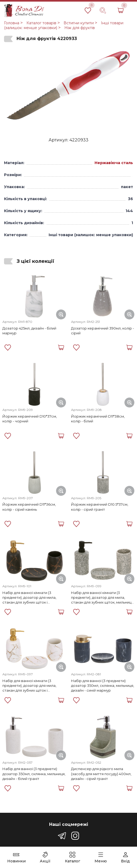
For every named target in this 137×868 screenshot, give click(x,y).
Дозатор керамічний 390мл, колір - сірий (103, 331)
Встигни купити (79, 23)
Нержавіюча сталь (114, 163)
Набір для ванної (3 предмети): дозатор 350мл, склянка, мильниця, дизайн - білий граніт (34, 774)
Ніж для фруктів (80, 28)
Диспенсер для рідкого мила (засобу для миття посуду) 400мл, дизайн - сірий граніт (101, 774)
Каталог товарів (41, 23)
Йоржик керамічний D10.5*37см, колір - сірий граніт (100, 507)
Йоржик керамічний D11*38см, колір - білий (98, 419)
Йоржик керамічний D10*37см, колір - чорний (30, 419)
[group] (68, 87)
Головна (12, 23)
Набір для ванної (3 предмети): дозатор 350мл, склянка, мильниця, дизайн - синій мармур (103, 685)
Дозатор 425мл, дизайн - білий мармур (29, 331)
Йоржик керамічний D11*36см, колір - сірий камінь (29, 507)
